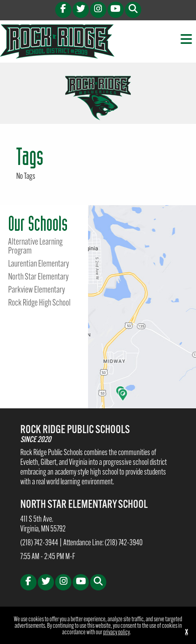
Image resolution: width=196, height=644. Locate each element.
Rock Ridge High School (39, 304)
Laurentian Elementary (39, 265)
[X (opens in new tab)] (81, 10)
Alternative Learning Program (35, 247)
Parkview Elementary (37, 291)
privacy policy (116, 633)
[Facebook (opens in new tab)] (63, 10)
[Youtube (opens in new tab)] (116, 10)
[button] (133, 10)
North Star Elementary (38, 278)
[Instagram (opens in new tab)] (98, 10)
